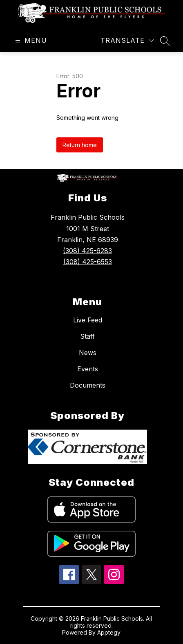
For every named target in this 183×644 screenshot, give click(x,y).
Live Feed (88, 320)
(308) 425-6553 (88, 262)
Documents (88, 385)
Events (88, 369)
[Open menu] (30, 41)
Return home (80, 145)
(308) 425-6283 (87, 251)
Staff (87, 336)
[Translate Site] (127, 41)
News (88, 353)
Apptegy (109, 632)
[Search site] (165, 41)
